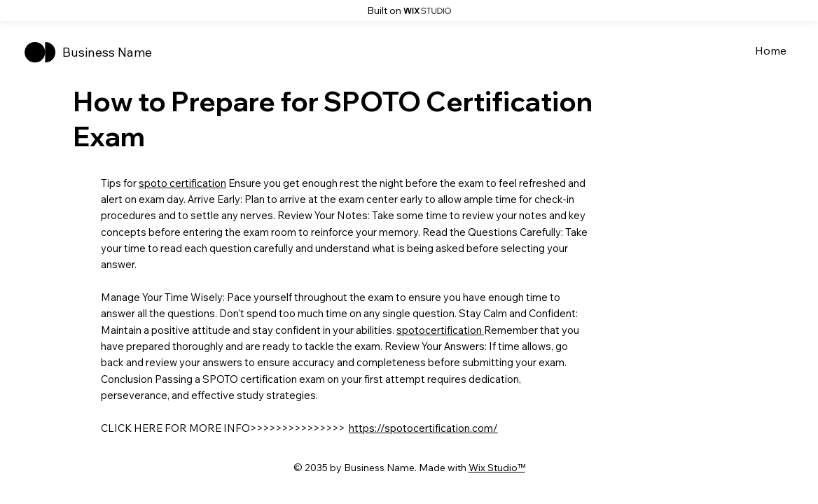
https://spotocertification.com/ (423, 428)
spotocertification (440, 330)
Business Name (107, 52)
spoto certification (182, 183)
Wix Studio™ (497, 468)
